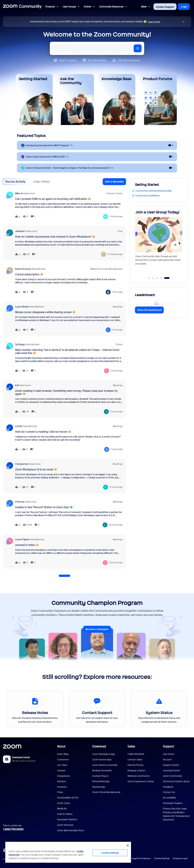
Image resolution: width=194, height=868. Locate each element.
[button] (114, 182)
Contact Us (169, 792)
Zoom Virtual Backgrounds (106, 792)
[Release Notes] (35, 709)
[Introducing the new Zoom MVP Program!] (49, 145)
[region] (68, 852)
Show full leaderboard (149, 310)
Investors (62, 787)
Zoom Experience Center (141, 781)
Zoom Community (172, 776)
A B (17, 385)
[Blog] (5, 850)
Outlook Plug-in (100, 776)
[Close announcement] (183, 22)
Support (168, 746)
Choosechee (22, 464)
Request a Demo (136, 770)
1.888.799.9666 (13, 829)
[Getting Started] (34, 100)
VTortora (20, 502)
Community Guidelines (148, 196)
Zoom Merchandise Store (70, 830)
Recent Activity (15, 182)
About (61, 746)
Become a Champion (97, 629)
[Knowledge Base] (117, 100)
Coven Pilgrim (22, 539)
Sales (131, 746)
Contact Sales (135, 760)
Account (167, 760)
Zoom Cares (64, 803)
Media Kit (62, 809)
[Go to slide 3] (157, 278)
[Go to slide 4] (161, 278)
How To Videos (65, 814)
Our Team (62, 765)
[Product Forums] (158, 100)
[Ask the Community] (76, 100)
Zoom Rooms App (102, 760)
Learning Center (171, 770)
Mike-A (19, 193)
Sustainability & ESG (68, 798)
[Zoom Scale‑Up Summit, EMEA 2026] (47, 157)
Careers (61, 770)
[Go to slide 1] (149, 278)
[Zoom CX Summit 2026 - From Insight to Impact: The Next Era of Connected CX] (70, 168)
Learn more (154, 22)
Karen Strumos (23, 269)
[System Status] (159, 709)
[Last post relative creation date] (116, 217)
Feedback (168, 787)
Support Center (171, 765)
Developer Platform (67, 819)
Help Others (42, 182)
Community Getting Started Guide (154, 191)
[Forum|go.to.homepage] (22, 7)
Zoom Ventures (65, 825)
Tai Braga (20, 344)
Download (99, 746)
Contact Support (165, 7)
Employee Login (180, 858)
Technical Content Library (176, 781)
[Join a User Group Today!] (159, 243)
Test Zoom (169, 754)
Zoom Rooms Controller (105, 765)
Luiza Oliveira (22, 307)
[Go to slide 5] (167, 278)
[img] (183, 22)
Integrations (63, 776)
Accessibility (169, 798)
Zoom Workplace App (104, 754)
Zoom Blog (63, 754)
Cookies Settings (162, 858)
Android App (99, 787)
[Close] (128, 845)
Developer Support (173, 803)
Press (60, 792)
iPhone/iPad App (101, 781)
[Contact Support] (97, 709)
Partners (62, 781)
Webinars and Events (139, 776)
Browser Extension (102, 770)
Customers (63, 760)
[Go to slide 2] (153, 278)
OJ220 (19, 426)
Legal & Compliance (141, 858)
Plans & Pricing (135, 765)
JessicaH (20, 231)
